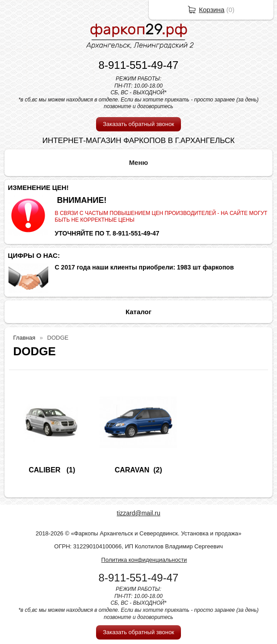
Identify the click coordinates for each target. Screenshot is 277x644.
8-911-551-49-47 (139, 65)
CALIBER (46, 470)
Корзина (212, 10)
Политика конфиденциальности (144, 560)
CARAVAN (132, 470)
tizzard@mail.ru (138, 513)
